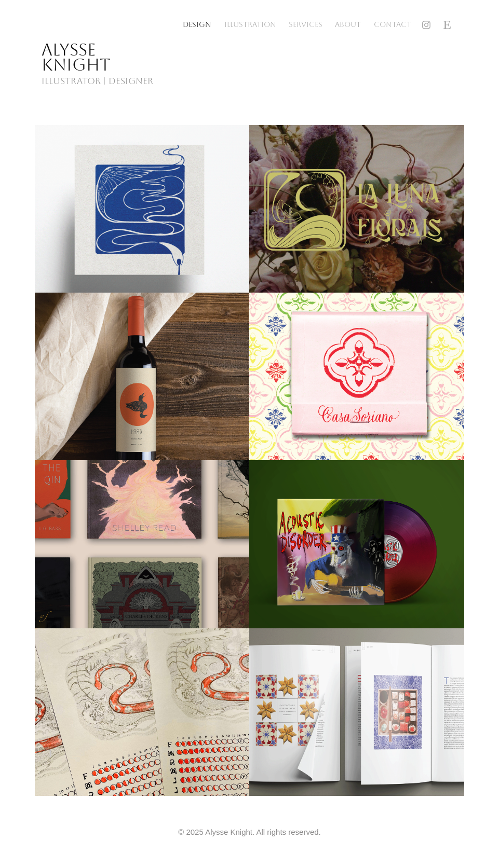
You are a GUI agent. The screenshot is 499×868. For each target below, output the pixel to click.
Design (197, 25)
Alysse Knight (76, 57)
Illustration (250, 25)
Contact (393, 25)
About (348, 25)
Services (306, 25)
